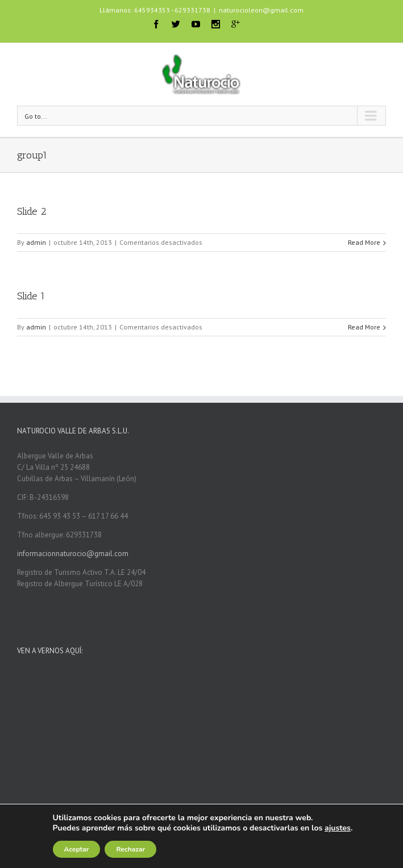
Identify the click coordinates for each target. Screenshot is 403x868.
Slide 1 (31, 296)
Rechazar (130, 849)
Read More (364, 242)
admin (36, 242)
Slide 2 (32, 211)
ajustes (338, 828)
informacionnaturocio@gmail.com (73, 554)
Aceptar (77, 849)
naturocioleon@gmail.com (261, 10)
